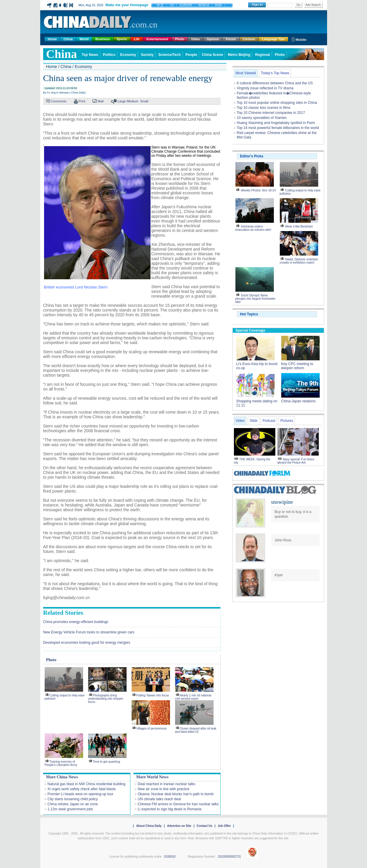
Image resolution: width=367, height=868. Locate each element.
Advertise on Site (179, 826)
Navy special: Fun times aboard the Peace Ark (296, 461)
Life (137, 39)
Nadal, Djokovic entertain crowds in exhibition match (299, 261)
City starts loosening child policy (73, 799)
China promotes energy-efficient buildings (76, 622)
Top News (90, 55)
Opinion (213, 39)
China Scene (212, 55)
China (68, 39)
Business (103, 39)
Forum (231, 39)
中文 (160, 5)
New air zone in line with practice (164, 789)
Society (147, 55)
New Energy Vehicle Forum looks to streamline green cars (89, 632)
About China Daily (149, 826)
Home (52, 39)
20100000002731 (229, 857)
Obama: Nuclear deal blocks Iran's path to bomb (176, 794)
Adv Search (313, 5)
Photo (180, 39)
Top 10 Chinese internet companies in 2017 (271, 113)
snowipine (282, 502)
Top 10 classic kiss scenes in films (264, 108)
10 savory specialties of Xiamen (262, 118)
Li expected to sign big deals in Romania (170, 809)
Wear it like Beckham (299, 226)
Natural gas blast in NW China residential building (87, 784)
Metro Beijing (239, 55)
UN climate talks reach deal (159, 799)
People (191, 55)
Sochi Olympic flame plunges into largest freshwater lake (256, 299)
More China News (62, 777)
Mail (101, 101)
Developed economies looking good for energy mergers (87, 643)
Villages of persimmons (152, 729)
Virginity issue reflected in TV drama (265, 88)
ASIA (218, 5)
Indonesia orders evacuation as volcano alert (253, 228)
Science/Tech (169, 55)
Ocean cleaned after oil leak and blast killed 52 (196, 730)
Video (195, 39)
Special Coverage (250, 330)
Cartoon (249, 39)
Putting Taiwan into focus (153, 695)
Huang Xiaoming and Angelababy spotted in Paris (276, 123)
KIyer (279, 575)
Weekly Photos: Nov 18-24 (258, 190)
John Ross (283, 540)
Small (144, 101)
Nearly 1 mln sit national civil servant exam (193, 697)
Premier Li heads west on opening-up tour (81, 794)
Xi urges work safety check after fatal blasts (82, 789)
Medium (133, 101)
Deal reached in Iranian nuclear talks (167, 784)
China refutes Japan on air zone (73, 804)
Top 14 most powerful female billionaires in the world (278, 128)
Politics (109, 55)
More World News (152, 777)
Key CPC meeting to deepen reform (297, 366)
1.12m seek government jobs (70, 809)
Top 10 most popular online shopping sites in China (277, 103)
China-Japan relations (299, 401)
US (172, 5)
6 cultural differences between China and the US (275, 83)
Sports (122, 39)
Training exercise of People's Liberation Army (61, 763)
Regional (262, 55)
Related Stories (63, 613)
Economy (128, 55)
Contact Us (204, 826)
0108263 (170, 857)
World (84, 39)
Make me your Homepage (127, 5)
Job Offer (224, 826)
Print (82, 101)
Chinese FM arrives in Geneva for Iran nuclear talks (178, 804)
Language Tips (273, 39)
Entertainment (157, 39)
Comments (59, 101)
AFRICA (204, 5)
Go (298, 5)
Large (122, 101)
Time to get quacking (106, 762)
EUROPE (186, 5)
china (62, 54)
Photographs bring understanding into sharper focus (106, 699)
